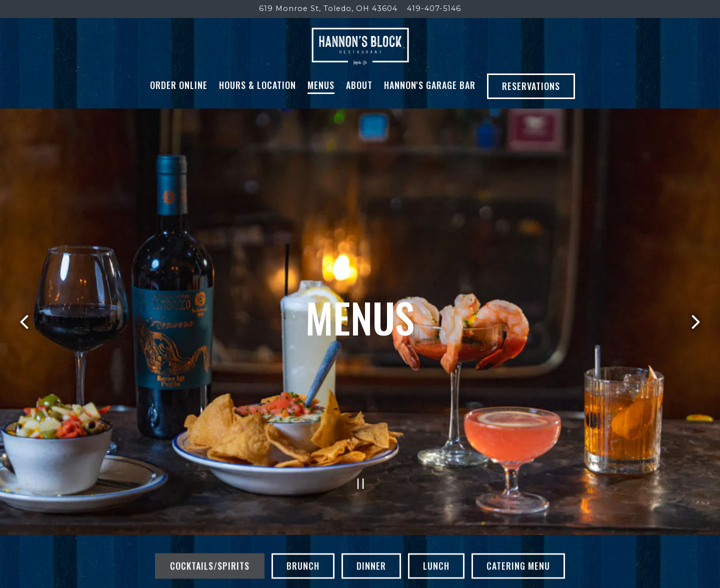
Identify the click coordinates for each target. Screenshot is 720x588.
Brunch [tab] (303, 566)
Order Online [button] (179, 107)
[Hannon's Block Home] (360, 57)
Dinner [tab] (371, 566)
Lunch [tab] (436, 566)
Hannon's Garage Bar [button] (430, 107)
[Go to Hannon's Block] (328, 9)
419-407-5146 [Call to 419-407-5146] (434, 8)
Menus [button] (321, 107)
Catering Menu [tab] (518, 566)
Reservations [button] (531, 108)
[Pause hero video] (361, 481)
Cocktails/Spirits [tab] (210, 566)
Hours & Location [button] (257, 107)
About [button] (359, 107)
